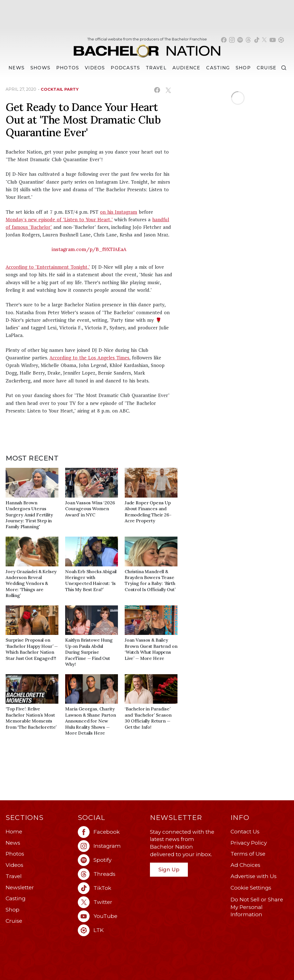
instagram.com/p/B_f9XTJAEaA (89, 249)
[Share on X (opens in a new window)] (168, 90)
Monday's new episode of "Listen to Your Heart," (59, 219)
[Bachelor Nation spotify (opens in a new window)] (240, 40)
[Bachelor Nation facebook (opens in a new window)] (224, 40)
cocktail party (60, 89)
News (13, 843)
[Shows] (40, 68)
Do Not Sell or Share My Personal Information (257, 907)
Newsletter (20, 887)
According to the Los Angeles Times (89, 358)
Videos (95, 68)
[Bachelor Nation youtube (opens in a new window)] (273, 40)
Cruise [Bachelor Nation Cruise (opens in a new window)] (267, 68)
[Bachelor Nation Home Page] (147, 48)
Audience (186, 68)
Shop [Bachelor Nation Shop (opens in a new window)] (243, 68)
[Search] (284, 68)
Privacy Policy (249, 843)
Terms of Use (248, 854)
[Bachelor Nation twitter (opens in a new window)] (265, 40)
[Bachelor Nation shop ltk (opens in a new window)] (281, 40)
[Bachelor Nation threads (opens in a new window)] (248, 40)
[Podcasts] (125, 68)
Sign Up (169, 870)
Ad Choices (245, 865)
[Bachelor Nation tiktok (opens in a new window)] (257, 40)
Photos (68, 68)
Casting (16, 898)
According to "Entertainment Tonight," (48, 267)
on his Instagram (118, 212)
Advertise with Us (254, 876)
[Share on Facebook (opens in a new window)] (157, 90)
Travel (156, 68)
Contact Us (245, 832)
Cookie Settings (251, 888)
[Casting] (218, 68)
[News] (16, 68)
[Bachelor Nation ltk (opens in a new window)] (111, 930)
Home (14, 832)
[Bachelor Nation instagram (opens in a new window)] (232, 40)
